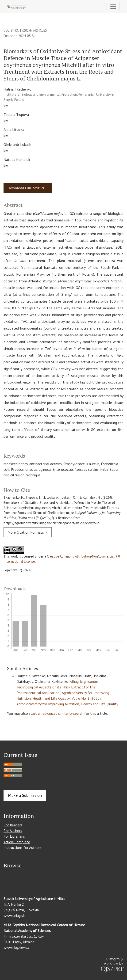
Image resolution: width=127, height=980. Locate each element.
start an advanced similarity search (56, 713)
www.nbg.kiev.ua (16, 947)
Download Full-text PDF (28, 188)
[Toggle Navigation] (113, 7)
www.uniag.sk (14, 915)
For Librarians (14, 836)
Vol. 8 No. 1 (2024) (18, 30)
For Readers (13, 825)
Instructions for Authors (23, 847)
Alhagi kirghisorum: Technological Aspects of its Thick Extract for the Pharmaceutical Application (58, 687)
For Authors (13, 831)
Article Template (17, 842)
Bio (6, 105)
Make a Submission (25, 795)
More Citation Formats (26, 532)
